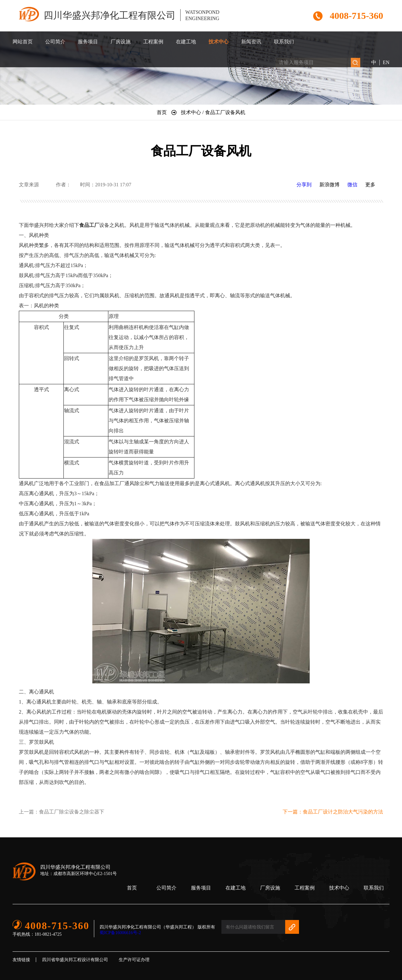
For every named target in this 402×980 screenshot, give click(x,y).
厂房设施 (121, 42)
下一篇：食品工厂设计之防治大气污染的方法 (333, 812)
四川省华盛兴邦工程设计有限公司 (75, 960)
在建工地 (186, 42)
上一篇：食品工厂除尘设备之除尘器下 (62, 812)
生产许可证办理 (134, 960)
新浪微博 (329, 185)
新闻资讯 (251, 42)
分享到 (304, 185)
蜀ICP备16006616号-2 (120, 933)
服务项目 (88, 42)
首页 (132, 888)
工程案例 (153, 42)
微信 (352, 185)
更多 (370, 185)
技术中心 (219, 42)
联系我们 (284, 42)
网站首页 (23, 42)
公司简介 (55, 42)
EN (386, 62)
